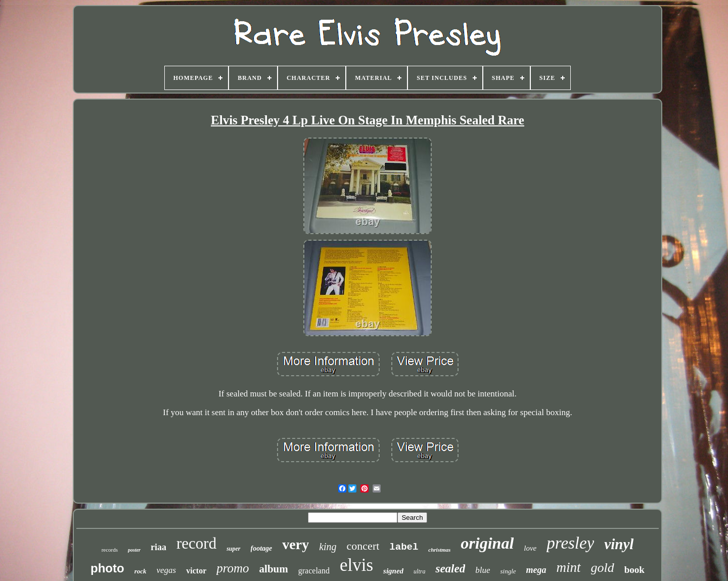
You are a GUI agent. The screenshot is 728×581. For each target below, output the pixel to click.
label (404, 547)
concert (363, 546)
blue (483, 570)
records (110, 550)
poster (134, 550)
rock (141, 571)
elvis (356, 565)
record (196, 543)
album (274, 569)
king (328, 547)
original (487, 543)
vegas (167, 570)
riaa (158, 547)
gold (603, 568)
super (233, 549)
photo (107, 568)
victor (196, 571)
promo (233, 568)
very (295, 544)
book (634, 570)
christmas (439, 550)
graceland (314, 571)
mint (569, 567)
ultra (419, 571)
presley (570, 543)
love (530, 548)
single (508, 571)
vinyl (619, 544)
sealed (450, 569)
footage (262, 548)
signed (393, 571)
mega (536, 570)
